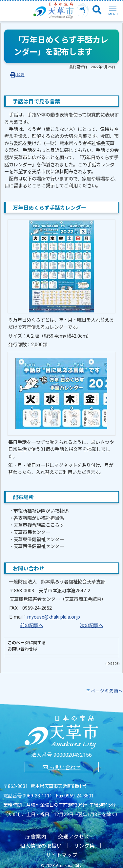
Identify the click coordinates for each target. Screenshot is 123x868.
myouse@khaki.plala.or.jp (54, 617)
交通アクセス (74, 837)
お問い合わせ (62, 767)
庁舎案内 (36, 837)
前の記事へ (31, 626)
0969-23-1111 (37, 796)
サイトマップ (62, 855)
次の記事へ (92, 626)
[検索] (97, 10)
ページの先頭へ (107, 691)
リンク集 (84, 846)
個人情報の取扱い (41, 846)
